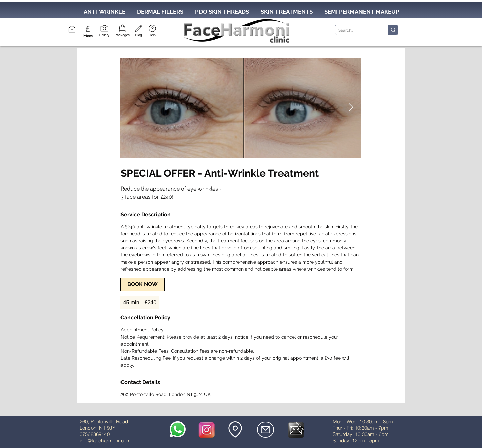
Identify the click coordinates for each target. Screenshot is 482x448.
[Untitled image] (241, 108)
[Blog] (138, 30)
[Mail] (266, 430)
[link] (143, 284)
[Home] (72, 29)
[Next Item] (351, 108)
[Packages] (122, 30)
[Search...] (356, 31)
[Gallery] (104, 30)
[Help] (152, 30)
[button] (88, 36)
